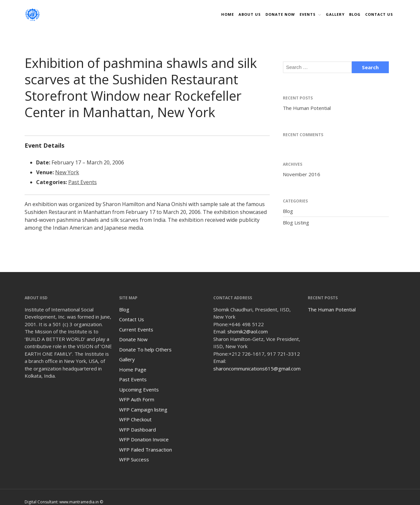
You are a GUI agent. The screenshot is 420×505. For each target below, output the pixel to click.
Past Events (83, 182)
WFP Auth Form (137, 399)
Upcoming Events (139, 389)
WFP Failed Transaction (146, 450)
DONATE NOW (280, 14)
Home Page (133, 369)
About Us (250, 14)
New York (67, 172)
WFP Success (134, 459)
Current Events (136, 329)
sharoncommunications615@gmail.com (257, 368)
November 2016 (302, 174)
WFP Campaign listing (143, 410)
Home (228, 14)
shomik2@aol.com (248, 331)
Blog (355, 14)
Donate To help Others (145, 349)
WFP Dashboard (137, 430)
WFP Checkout (135, 419)
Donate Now (133, 339)
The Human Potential (307, 108)
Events (308, 14)
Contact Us (379, 14)
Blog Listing (296, 222)
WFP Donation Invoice (144, 439)
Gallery (335, 14)
